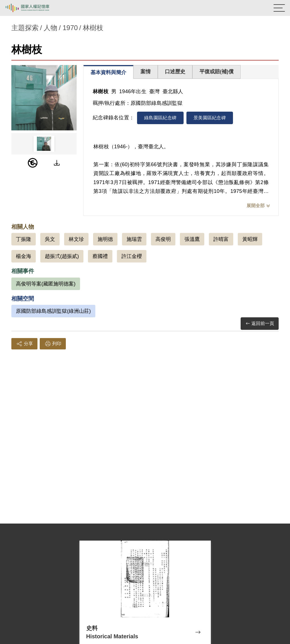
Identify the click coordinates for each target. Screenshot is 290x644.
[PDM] (33, 163)
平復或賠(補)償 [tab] (217, 72)
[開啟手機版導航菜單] (279, 8)
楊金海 (24, 256)
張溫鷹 (192, 239)
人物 (51, 28)
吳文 (50, 239)
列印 (53, 344)
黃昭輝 (250, 239)
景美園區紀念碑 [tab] (210, 118)
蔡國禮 (100, 256)
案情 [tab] (146, 72)
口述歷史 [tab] (175, 72)
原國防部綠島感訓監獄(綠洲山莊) (53, 311)
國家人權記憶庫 (33, 8)
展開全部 (256, 206)
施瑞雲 (134, 239)
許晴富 (221, 239)
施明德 (105, 239)
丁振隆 (24, 239)
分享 (24, 344)
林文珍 (76, 239)
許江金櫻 (132, 256)
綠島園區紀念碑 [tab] (160, 118)
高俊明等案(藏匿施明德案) (46, 284)
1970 (70, 28)
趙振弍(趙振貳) (62, 256)
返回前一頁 (260, 324)
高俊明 (163, 239)
